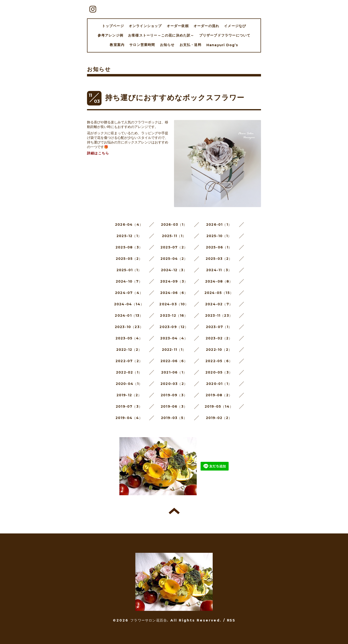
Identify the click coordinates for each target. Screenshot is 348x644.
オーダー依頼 (178, 26)
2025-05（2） (129, 259)
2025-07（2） (174, 247)
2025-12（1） (129, 236)
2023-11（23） (219, 315)
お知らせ (167, 45)
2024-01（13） (129, 315)
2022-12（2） (129, 350)
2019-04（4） (129, 418)
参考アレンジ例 (110, 35)
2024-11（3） (219, 270)
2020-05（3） (219, 372)
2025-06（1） (219, 247)
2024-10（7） (129, 281)
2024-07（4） (129, 293)
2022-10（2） (219, 350)
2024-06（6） (174, 293)
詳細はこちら (98, 153)
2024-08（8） (219, 281)
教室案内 (117, 45)
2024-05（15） (219, 293)
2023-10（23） (129, 327)
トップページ (113, 26)
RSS (231, 620)
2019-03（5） (174, 418)
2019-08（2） (219, 395)
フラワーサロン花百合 (149, 620)
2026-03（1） (174, 225)
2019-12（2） (129, 395)
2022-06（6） (174, 361)
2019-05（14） (219, 406)
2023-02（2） (219, 338)
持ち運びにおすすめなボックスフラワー (175, 98)
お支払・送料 (191, 45)
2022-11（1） (174, 350)
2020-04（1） (129, 384)
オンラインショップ (145, 26)
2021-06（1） (174, 372)
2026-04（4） (129, 225)
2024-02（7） (219, 304)
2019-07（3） (129, 406)
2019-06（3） (174, 406)
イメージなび (235, 26)
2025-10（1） (219, 236)
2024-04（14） (129, 304)
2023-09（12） (174, 327)
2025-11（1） (174, 236)
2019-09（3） (174, 395)
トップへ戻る (174, 511)
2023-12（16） (174, 315)
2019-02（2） (219, 418)
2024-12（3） (174, 270)
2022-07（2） (129, 361)
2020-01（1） (219, 384)
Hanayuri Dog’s (222, 45)
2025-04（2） (174, 259)
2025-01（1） (129, 270)
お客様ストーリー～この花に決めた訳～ (161, 35)
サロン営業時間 (142, 45)
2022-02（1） (129, 372)
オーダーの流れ (206, 26)
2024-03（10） (174, 304)
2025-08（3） (129, 247)
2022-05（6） (219, 361)
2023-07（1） (219, 327)
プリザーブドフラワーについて (225, 35)
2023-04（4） (174, 338)
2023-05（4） (129, 338)
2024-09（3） (174, 281)
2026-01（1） (219, 225)
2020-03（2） (174, 384)
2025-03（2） (219, 259)
